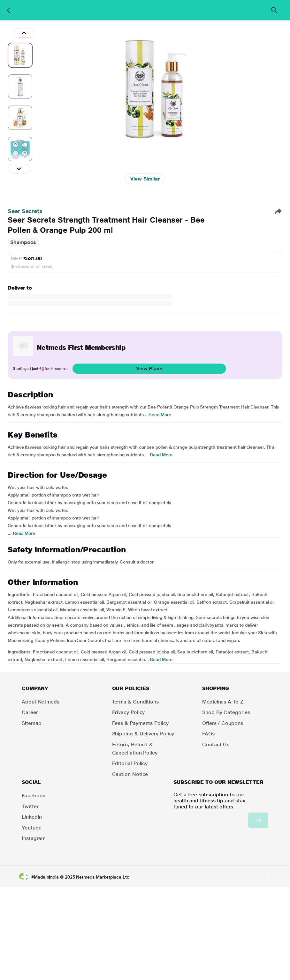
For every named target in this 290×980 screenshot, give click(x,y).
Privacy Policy (129, 712)
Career (30, 712)
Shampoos (23, 242)
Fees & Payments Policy (140, 723)
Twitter (30, 806)
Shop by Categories (226, 712)
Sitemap (31, 723)
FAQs (208, 734)
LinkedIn (32, 817)
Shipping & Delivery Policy (143, 734)
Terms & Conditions (136, 702)
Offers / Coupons (223, 723)
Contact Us (216, 744)
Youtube (31, 828)
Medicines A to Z (223, 702)
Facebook (34, 796)
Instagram (34, 838)
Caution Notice (130, 774)
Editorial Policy (130, 763)
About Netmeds (41, 702)
